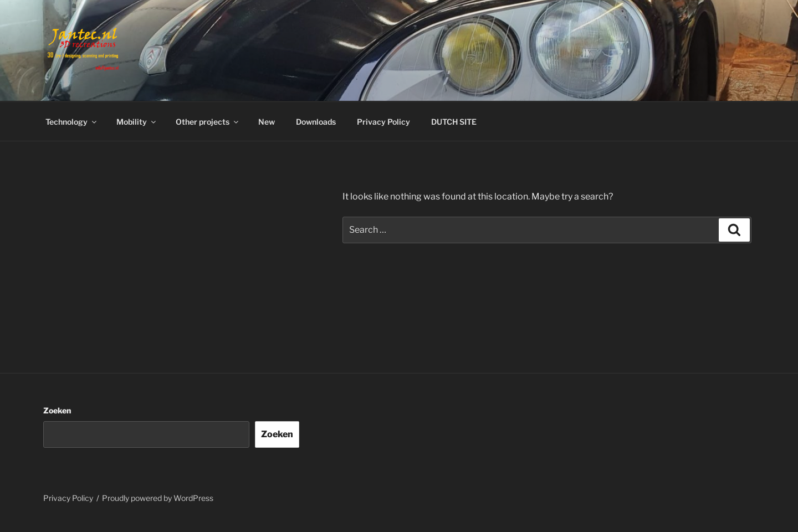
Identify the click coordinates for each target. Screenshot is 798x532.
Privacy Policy (383, 122)
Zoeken (57, 410)
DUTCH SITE (454, 122)
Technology (72, 122)
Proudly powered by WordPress (158, 498)
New (267, 122)
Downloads (316, 122)
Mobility (137, 122)
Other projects (208, 122)
